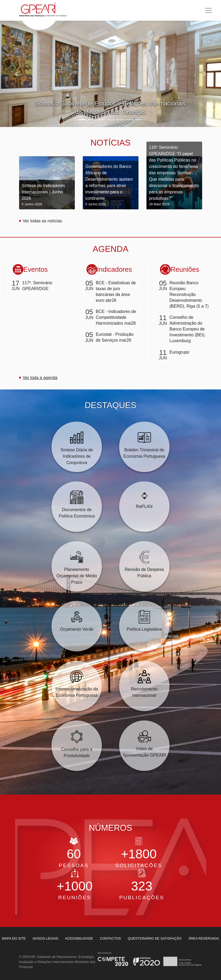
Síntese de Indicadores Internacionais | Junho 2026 (47, 195)
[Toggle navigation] (209, 10)
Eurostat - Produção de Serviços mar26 (115, 337)
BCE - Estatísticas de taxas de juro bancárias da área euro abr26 (116, 292)
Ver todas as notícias (43, 221)
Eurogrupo (179, 352)
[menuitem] (45, 938)
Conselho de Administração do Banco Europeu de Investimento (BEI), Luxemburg (188, 329)
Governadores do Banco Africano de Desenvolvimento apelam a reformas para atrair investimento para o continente (111, 185)
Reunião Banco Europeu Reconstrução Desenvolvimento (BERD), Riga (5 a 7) (189, 294)
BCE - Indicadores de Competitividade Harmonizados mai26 (116, 317)
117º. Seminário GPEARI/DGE (37, 286)
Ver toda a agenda (40, 378)
